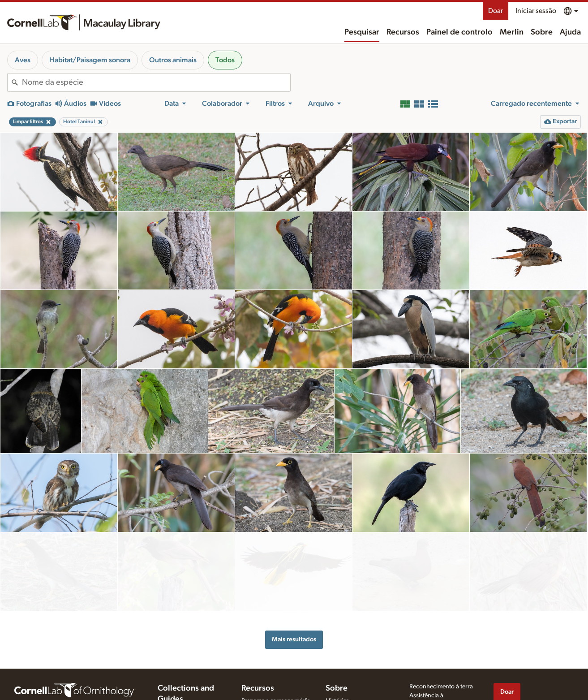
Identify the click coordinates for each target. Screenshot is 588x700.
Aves (23, 60)
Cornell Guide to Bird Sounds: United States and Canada (187, 683)
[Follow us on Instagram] (535, 691)
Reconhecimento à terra (441, 651)
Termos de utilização (436, 686)
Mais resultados (294, 604)
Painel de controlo (459, 32)
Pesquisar (362, 32)
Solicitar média (261, 693)
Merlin (512, 32)
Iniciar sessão (536, 11)
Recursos (403, 32)
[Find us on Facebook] (499, 691)
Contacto (338, 684)
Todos (225, 60)
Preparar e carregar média (276, 665)
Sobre (542, 32)
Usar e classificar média (272, 684)
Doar (496, 11)
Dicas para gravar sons (272, 674)
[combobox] (156, 82)
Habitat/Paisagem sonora (90, 60)
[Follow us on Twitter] (517, 691)
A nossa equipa (346, 674)
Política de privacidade (439, 677)
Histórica (337, 665)
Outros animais (173, 60)
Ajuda (570, 32)
